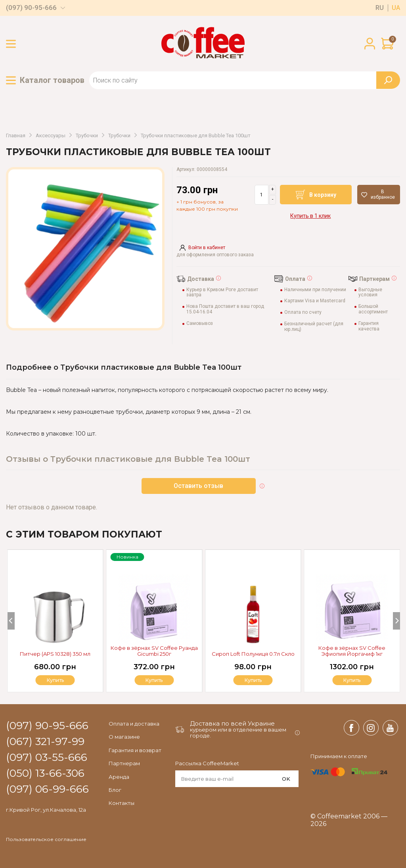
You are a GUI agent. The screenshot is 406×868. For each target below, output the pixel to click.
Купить (352, 680)
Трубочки (87, 136)
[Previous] (11, 621)
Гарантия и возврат (135, 750)
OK (286, 779)
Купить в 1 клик (310, 216)
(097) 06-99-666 (47, 789)
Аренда (119, 777)
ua (396, 8)
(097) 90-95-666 (31, 8)
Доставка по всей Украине (232, 723)
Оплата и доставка (134, 724)
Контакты (122, 803)
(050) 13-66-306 (45, 774)
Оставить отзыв (199, 486)
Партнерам (124, 763)
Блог (115, 790)
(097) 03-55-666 (47, 758)
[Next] (396, 621)
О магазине (124, 737)
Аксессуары (51, 136)
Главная (16, 136)
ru (380, 8)
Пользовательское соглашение (46, 839)
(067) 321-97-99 (45, 742)
